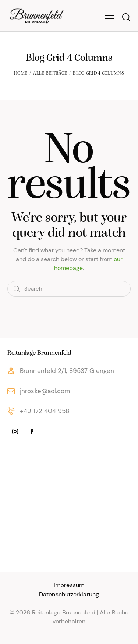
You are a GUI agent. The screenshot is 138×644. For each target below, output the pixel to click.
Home (21, 73)
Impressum (69, 585)
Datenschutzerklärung (69, 594)
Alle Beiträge (50, 73)
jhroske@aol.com (45, 391)
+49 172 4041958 (45, 411)
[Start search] (126, 17)
